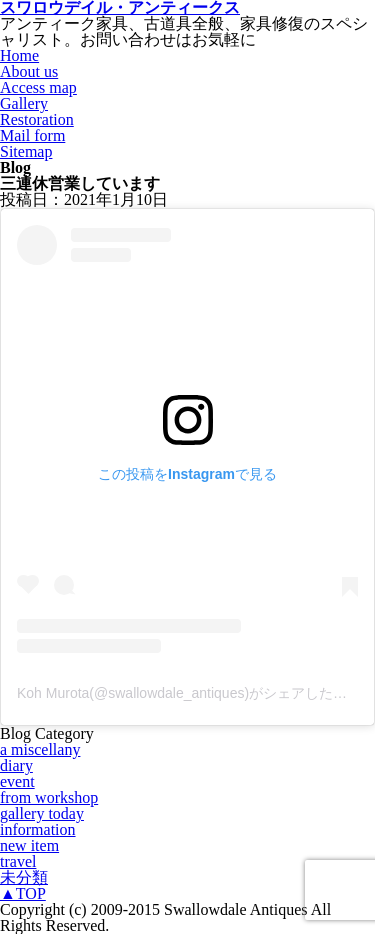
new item (29, 845)
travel (18, 861)
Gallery (24, 103)
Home (19, 55)
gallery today (42, 813)
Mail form (32, 135)
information (38, 829)
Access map (38, 87)
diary (16, 765)
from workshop (49, 797)
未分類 (24, 877)
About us (29, 71)
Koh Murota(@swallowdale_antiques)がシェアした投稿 (189, 693)
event (17, 781)
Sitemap (26, 151)
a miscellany (40, 749)
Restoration (37, 119)
